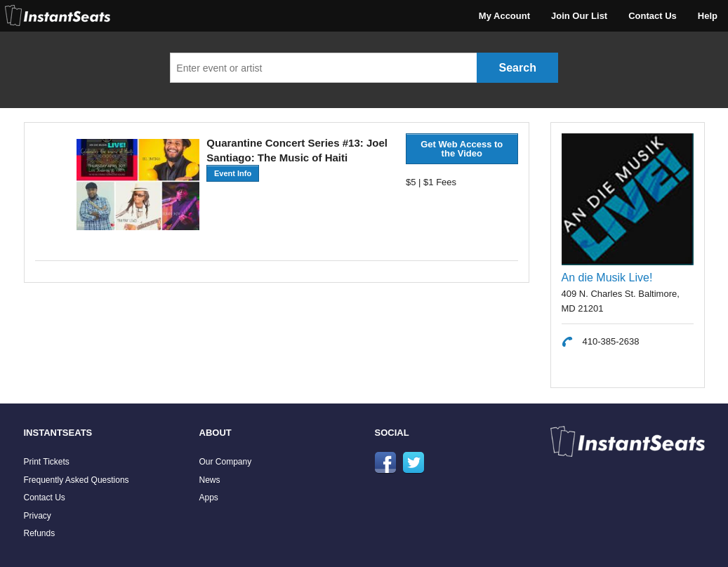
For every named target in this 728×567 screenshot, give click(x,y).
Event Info (233, 173)
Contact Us (653, 16)
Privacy (38, 516)
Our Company (226, 462)
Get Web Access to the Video (462, 149)
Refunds (40, 533)
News (210, 480)
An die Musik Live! (607, 278)
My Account (504, 16)
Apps (209, 498)
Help (708, 16)
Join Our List (579, 16)
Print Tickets (47, 462)
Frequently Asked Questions (77, 480)
